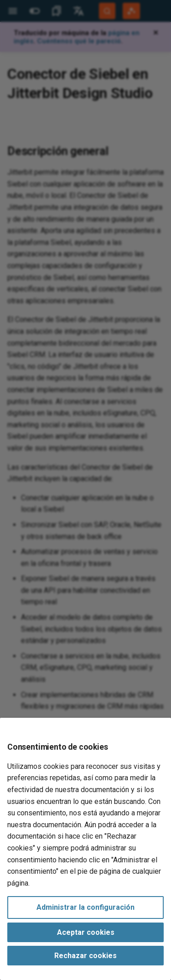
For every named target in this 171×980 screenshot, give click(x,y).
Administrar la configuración (85, 907)
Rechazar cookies (85, 956)
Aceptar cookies (86, 932)
